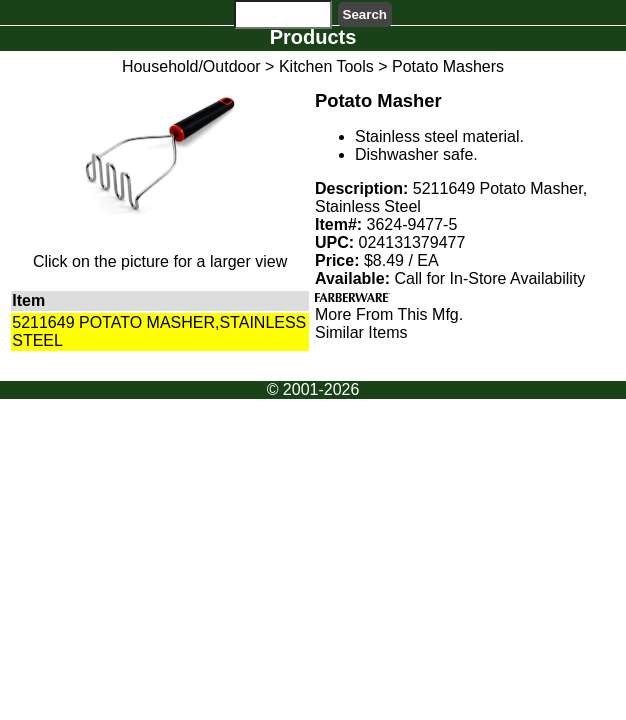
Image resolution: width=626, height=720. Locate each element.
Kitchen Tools (326, 66)
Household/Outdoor (191, 66)
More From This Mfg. (389, 314)
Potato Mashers (448, 66)
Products (313, 37)
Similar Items (361, 332)
